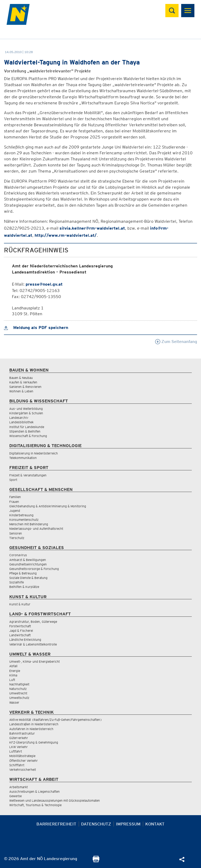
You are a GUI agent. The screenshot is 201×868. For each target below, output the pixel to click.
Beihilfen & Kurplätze (24, 587)
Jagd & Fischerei (21, 631)
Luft (12, 680)
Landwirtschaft (20, 635)
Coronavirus (18, 555)
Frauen (14, 502)
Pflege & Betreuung (23, 573)
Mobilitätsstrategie (22, 756)
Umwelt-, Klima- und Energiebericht (34, 662)
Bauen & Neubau (21, 378)
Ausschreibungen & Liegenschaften (34, 792)
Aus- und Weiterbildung (26, 409)
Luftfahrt (16, 751)
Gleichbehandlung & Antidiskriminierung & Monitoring (48, 506)
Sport (13, 480)
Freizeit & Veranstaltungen (28, 475)
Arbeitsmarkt (18, 787)
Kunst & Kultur (20, 604)
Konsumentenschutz (24, 520)
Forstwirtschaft (20, 626)
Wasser (14, 702)
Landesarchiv (19, 418)
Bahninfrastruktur (22, 733)
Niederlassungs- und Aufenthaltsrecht (36, 529)
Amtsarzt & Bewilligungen (28, 560)
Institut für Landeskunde (27, 427)
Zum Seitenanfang (176, 342)
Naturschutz (18, 689)
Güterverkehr (19, 738)
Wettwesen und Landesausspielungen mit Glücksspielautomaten (55, 800)
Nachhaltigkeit (19, 684)
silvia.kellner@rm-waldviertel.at (92, 228)
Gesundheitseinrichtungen (28, 564)
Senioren (16, 533)
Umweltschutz (19, 698)
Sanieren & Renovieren (25, 387)
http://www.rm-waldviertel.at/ (66, 235)
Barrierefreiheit (56, 824)
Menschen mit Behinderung (29, 524)
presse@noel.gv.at (44, 284)
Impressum (128, 824)
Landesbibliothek (21, 422)
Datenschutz (96, 824)
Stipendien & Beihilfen (25, 431)
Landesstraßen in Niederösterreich (34, 724)
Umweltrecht (18, 693)
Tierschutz (17, 538)
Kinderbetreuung (21, 515)
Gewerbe (15, 796)
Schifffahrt (17, 765)
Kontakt (155, 824)
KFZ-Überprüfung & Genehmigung (34, 742)
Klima (13, 675)
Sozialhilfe (17, 582)
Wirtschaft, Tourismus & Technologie (35, 805)
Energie (15, 671)
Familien (15, 497)
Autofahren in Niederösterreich (31, 729)
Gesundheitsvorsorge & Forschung (34, 569)
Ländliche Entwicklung (25, 640)
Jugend (15, 511)
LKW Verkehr (18, 747)
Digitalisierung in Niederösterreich (34, 453)
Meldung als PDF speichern (36, 328)
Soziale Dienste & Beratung (28, 578)
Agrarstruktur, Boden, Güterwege (33, 622)
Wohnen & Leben (21, 391)
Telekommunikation (23, 458)
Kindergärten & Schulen (26, 413)
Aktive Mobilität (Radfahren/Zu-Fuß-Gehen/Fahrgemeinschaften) (56, 720)
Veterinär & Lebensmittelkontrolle (33, 644)
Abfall (13, 666)
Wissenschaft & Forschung (28, 436)
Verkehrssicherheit (23, 770)
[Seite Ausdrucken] (96, 861)
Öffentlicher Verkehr (24, 761)
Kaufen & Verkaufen (23, 382)
